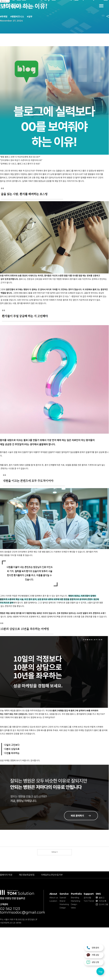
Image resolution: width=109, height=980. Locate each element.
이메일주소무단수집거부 (52, 875)
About (53, 894)
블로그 (102, 898)
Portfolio (76, 894)
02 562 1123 (10, 909)
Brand (62, 901)
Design (63, 908)
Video (73, 908)
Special (63, 898)
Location (53, 901)
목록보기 (55, 852)
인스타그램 (104, 904)
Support (89, 894)
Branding (75, 898)
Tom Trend (89, 901)
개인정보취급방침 (27, 875)
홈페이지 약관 (6, 875)
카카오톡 (103, 901)
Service (64, 894)
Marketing (64, 904)
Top (100, 971)
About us (54, 898)
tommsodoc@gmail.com (22, 912)
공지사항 (87, 898)
